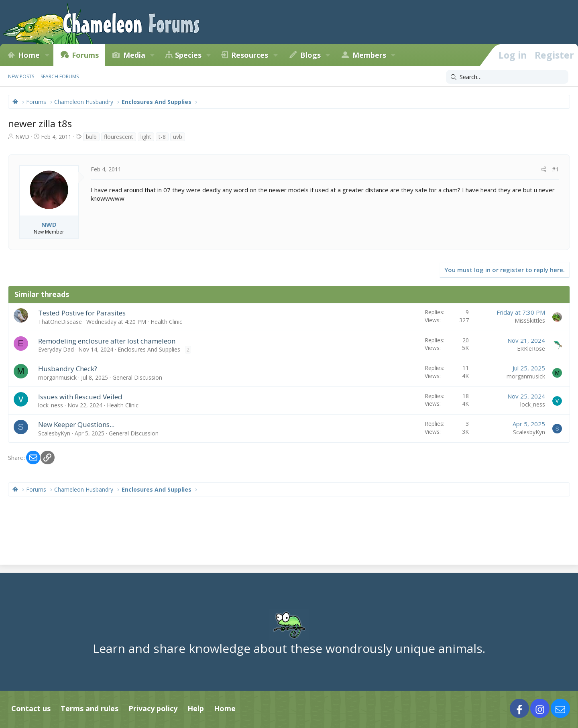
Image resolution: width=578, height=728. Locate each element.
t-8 (162, 137)
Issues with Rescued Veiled (80, 397)
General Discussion (137, 377)
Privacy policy (153, 708)
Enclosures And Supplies (149, 349)
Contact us (31, 708)
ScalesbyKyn (54, 433)
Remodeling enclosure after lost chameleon (107, 341)
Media (134, 55)
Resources (250, 55)
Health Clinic (166, 322)
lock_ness (51, 405)
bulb (91, 137)
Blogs (310, 55)
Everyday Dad (56, 349)
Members (369, 55)
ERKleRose (531, 349)
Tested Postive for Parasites (82, 313)
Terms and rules (90, 708)
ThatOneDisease (60, 322)
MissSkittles (530, 320)
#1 (555, 169)
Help (196, 708)
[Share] (543, 169)
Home (29, 55)
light (146, 137)
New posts (21, 76)
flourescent (119, 137)
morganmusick (57, 377)
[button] (47, 55)
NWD (22, 137)
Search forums (60, 76)
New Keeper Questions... (76, 424)
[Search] (507, 77)
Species (188, 55)
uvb (178, 137)
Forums (85, 55)
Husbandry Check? (68, 369)
